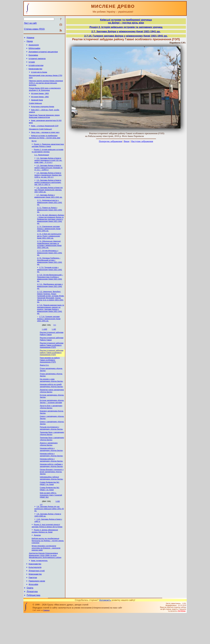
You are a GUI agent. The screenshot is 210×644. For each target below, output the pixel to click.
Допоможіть (105, 630)
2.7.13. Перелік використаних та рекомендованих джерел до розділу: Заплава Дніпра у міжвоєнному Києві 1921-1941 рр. (51, 324)
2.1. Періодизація (42, 164)
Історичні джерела (37, 61)
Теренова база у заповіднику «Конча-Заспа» (52, 454)
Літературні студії (37, 598)
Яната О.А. (45, 382)
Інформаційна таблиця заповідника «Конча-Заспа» (52, 500)
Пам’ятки (33, 606)
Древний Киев (37, 106)
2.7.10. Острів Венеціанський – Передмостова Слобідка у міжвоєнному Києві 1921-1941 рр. (50, 292)
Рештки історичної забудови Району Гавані (52, 349)
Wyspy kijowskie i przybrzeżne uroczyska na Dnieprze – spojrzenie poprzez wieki (46, 573)
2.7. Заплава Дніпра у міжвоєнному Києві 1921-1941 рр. (48, 207)
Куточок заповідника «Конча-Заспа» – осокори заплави (52, 420)
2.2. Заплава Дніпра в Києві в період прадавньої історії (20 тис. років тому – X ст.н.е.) (48, 170)
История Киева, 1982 (40, 102)
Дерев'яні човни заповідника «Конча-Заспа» (52, 409)
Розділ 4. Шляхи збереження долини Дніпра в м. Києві (45, 555)
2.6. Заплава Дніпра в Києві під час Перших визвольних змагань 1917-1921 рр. (49, 201)
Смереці (46, 640)
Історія (32, 65)
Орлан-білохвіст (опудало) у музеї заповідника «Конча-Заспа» (52, 494)
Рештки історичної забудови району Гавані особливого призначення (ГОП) (52, 361)
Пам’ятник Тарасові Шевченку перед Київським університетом (44, 123)
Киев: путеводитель (39, 586)
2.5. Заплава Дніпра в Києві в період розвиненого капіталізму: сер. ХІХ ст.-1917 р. (48, 193)
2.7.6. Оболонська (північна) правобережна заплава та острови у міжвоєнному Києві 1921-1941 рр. (49, 257)
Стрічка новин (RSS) (34, 29)
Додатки (37, 560)
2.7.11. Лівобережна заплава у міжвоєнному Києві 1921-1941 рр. (50, 301)
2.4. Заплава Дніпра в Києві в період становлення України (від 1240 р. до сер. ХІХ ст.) (48, 185)
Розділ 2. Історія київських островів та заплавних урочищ (48, 160)
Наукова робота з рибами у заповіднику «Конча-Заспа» (51, 487)
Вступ (34, 150)
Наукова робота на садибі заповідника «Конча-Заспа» (52, 403)
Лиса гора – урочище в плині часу (45, 140)
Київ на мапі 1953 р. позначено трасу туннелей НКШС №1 (51, 518)
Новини (30, 38)
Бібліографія (34, 50)
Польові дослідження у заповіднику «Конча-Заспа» (51, 448)
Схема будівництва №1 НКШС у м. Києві (50, 506)
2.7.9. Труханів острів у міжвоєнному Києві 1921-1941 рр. (50, 283)
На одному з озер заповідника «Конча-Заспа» (52, 398)
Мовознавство (35, 602)
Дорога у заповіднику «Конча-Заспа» (49, 465)
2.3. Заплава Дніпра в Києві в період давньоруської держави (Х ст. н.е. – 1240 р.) (48, 178)
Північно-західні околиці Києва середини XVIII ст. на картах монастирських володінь (46, 88)
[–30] (54, 344)
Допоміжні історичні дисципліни (43, 54)
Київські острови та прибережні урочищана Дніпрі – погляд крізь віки (126, 21)
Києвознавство (35, 73)
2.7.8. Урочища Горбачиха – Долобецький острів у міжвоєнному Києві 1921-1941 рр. (50, 275)
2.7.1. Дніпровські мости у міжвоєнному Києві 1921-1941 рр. (50, 214)
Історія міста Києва (39, 76)
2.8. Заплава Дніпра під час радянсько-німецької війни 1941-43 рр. (49, 532)
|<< (55, 340)
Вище (127, 141)
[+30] (58, 525)
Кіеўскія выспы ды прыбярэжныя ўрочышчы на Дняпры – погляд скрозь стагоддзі (48, 566)
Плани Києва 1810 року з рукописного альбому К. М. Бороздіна (45, 94)
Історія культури (36, 69)
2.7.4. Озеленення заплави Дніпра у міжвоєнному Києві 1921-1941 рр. (49, 241)
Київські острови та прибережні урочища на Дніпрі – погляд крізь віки (45, 145)
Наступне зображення (142, 141)
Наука (30, 42)
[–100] (45, 344)
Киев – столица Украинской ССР (45, 133)
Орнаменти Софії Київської (40, 137)
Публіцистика (33, 625)
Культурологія (35, 594)
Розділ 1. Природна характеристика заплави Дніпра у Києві (48, 154)
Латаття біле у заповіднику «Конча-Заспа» (51, 426)
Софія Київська (35, 110)
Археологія (34, 46)
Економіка (33, 58)
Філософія (33, 613)
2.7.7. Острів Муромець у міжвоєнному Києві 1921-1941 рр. (50, 266)
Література (32, 621)
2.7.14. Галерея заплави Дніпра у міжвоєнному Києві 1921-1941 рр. (49, 334)
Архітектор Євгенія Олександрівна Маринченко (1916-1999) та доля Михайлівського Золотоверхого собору (45, 581)
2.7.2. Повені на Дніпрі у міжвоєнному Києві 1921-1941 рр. (50, 221)
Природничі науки (37, 609)
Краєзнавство (35, 590)
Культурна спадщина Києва (43, 113)
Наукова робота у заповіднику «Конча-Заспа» (51, 470)
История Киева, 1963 (40, 99)
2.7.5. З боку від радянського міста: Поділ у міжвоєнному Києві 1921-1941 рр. (49, 249)
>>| (41, 528)
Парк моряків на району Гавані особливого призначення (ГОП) (50, 376)
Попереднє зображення (111, 141)
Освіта (30, 617)
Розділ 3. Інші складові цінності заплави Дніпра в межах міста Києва (47, 550)
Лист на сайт (31, 23)
